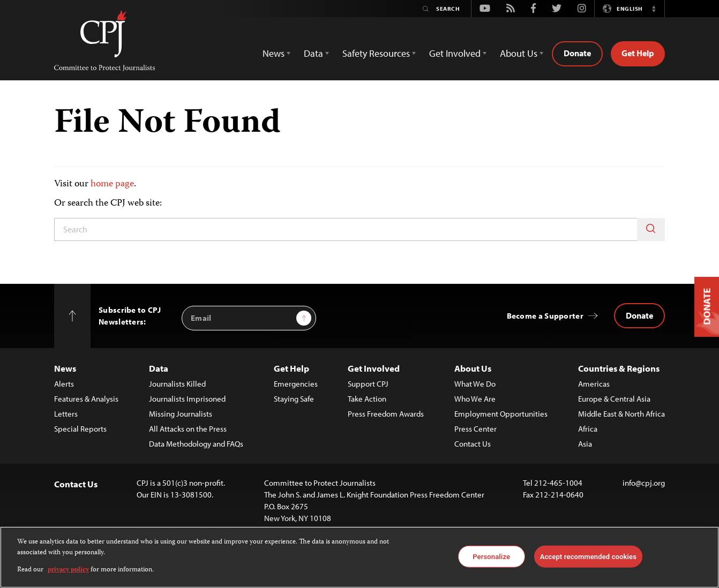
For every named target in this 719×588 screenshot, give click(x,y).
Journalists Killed (177, 384)
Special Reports (80, 429)
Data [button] (313, 53)
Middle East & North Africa (621, 414)
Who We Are (475, 399)
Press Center (475, 429)
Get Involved (374, 368)
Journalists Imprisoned (187, 399)
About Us (473, 368)
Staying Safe (294, 399)
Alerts (64, 384)
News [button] (274, 53)
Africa (588, 429)
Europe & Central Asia (614, 399)
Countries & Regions (619, 368)
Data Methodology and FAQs (196, 444)
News (65, 368)
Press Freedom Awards (386, 414)
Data (159, 368)
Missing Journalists (181, 414)
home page (112, 184)
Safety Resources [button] (376, 53)
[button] (654, 9)
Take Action (367, 399)
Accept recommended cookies (588, 556)
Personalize (491, 556)
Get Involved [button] (455, 53)
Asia (585, 444)
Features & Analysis (86, 399)
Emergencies (296, 384)
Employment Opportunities (501, 414)
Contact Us (473, 444)
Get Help (638, 53)
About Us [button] (519, 53)
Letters (66, 414)
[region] (359, 557)
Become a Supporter (545, 316)
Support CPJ (368, 384)
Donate (577, 53)
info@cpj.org (644, 483)
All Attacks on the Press (188, 429)
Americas (594, 384)
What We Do (475, 384)
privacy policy (68, 570)
